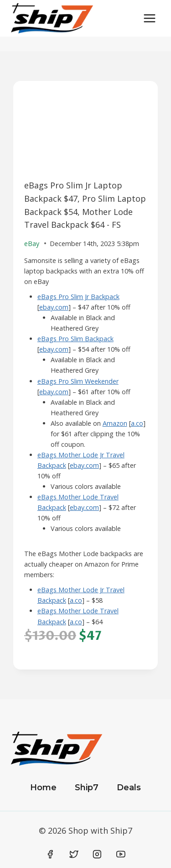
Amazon (115, 423)
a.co (137, 423)
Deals (129, 788)
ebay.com (54, 307)
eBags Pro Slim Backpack (75, 339)
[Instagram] (97, 854)
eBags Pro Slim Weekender (78, 381)
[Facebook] (51, 854)
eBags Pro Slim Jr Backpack (78, 297)
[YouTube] (121, 854)
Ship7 (87, 788)
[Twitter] (74, 854)
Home (43, 788)
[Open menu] (149, 18)
